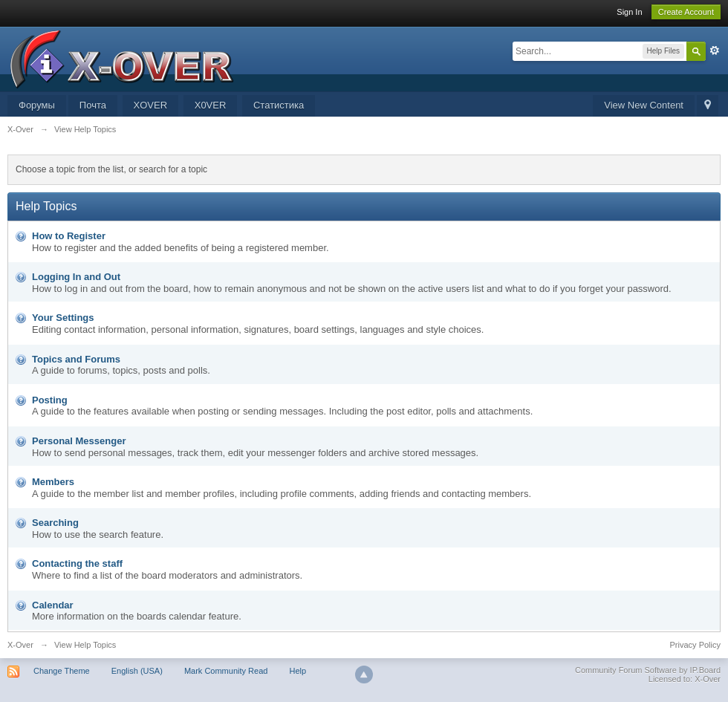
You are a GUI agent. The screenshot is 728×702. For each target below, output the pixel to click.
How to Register (69, 236)
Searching (55, 523)
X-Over (20, 645)
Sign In (629, 12)
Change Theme (62, 671)
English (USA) (137, 671)
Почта (93, 105)
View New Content (644, 105)
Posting (50, 400)
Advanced (715, 51)
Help (298, 671)
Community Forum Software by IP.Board (648, 670)
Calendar (53, 605)
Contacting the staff (77, 563)
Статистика (279, 105)
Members (53, 482)
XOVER (151, 105)
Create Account (686, 12)
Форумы (37, 105)
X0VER (211, 105)
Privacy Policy (695, 645)
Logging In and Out (76, 277)
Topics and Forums (76, 359)
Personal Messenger (79, 441)
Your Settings (63, 318)
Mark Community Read (226, 671)
